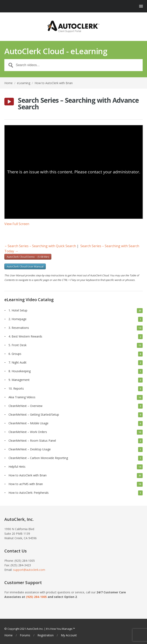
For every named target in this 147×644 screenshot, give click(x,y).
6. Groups (15, 354)
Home (8, 83)
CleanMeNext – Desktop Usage (30, 449)
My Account (69, 635)
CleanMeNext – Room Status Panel (32, 441)
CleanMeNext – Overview (25, 406)
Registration (46, 635)
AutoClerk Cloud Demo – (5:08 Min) (28, 257)
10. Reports (16, 388)
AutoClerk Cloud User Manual (25, 266)
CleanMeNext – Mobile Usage (28, 423)
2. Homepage (17, 319)
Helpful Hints (17, 467)
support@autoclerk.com (29, 570)
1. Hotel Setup (18, 310)
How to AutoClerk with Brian (54, 83)
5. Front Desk (17, 345)
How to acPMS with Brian (26, 484)
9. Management (19, 380)
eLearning (24, 83)
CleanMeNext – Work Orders (28, 432)
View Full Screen (17, 224)
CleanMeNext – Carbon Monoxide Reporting (38, 458)
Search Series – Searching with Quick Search (40, 246)
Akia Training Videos (22, 397)
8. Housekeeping (20, 371)
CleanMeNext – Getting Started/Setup (34, 414)
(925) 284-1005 (36, 597)
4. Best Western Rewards (25, 336)
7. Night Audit (17, 362)
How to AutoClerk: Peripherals (29, 493)
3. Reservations (19, 328)
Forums (25, 635)
